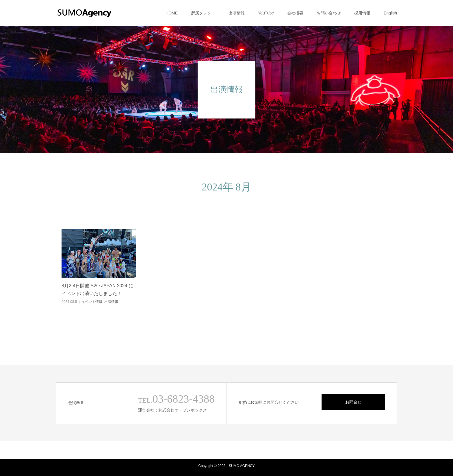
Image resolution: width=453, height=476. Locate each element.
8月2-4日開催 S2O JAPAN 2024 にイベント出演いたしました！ (97, 290)
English (390, 13)
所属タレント (203, 13)
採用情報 (362, 13)
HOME (172, 13)
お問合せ (353, 402)
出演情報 (237, 13)
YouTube (266, 13)
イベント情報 (92, 302)
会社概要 (295, 13)
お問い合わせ (329, 13)
